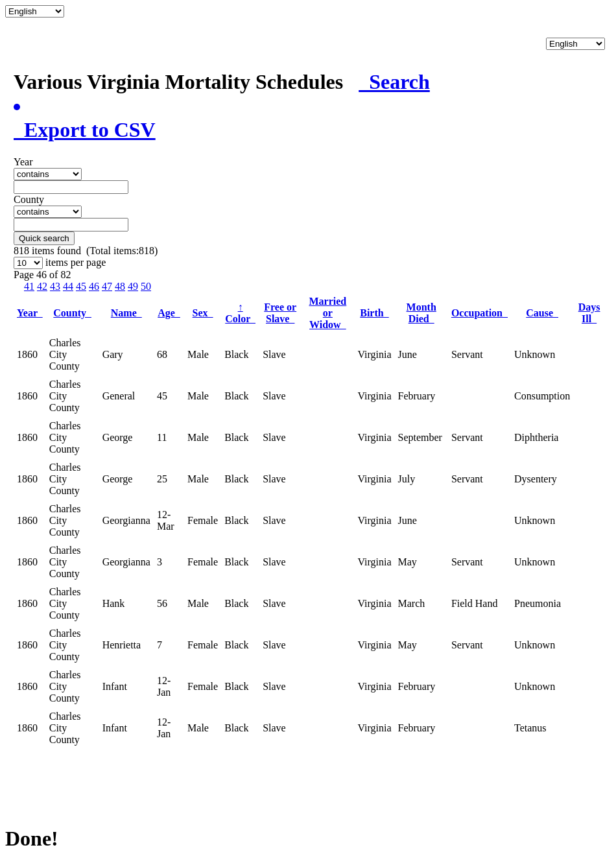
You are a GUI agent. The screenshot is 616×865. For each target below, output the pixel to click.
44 (68, 286)
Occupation (480, 313)
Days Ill (589, 313)
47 (107, 286)
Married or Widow (328, 313)
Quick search (44, 238)
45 (81, 286)
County (72, 313)
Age (169, 313)
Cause (542, 313)
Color (240, 313)
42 (42, 286)
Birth (374, 313)
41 (29, 286)
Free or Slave (280, 313)
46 (94, 286)
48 (120, 286)
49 (133, 286)
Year (30, 313)
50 (146, 286)
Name (126, 313)
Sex (203, 313)
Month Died (421, 313)
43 (55, 286)
